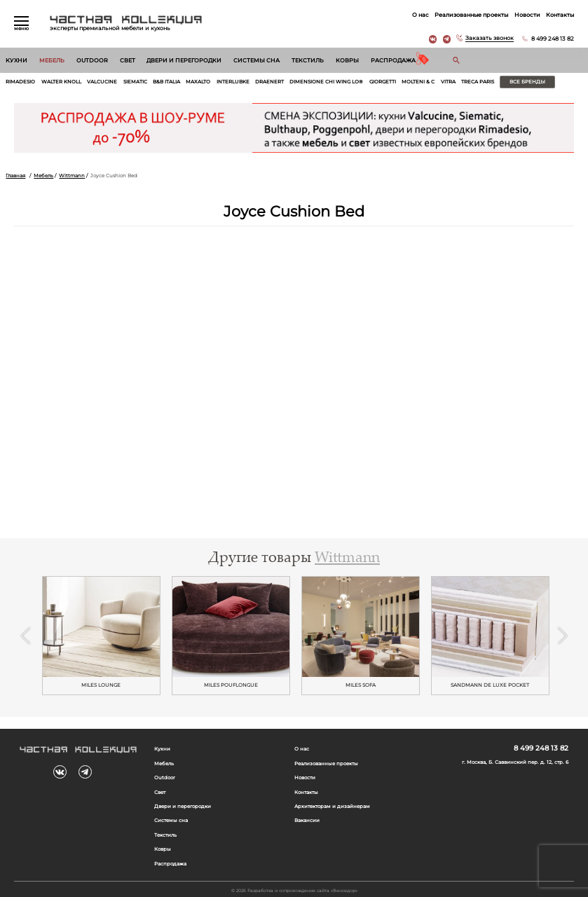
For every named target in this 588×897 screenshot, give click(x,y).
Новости (527, 15)
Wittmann (72, 176)
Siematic (135, 82)
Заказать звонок (490, 39)
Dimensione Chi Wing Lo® (326, 82)
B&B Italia (166, 82)
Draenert (269, 82)
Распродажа (393, 60)
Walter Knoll (61, 82)
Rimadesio (20, 82)
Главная (15, 176)
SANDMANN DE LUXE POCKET (490, 685)
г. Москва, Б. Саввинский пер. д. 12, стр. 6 (515, 762)
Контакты (560, 15)
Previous (26, 636)
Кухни (16, 60)
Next (562, 636)
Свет (128, 60)
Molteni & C (418, 82)
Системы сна (257, 60)
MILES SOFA (361, 685)
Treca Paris (478, 82)
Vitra (448, 82)
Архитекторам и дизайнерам (332, 807)
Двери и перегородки (184, 60)
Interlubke (233, 82)
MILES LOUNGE (101, 685)
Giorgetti (383, 82)
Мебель (52, 60)
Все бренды (527, 82)
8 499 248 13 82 (553, 39)
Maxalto (198, 82)
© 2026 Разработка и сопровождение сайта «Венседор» (294, 890)
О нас (421, 15)
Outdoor (92, 60)
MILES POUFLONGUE (231, 685)
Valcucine (102, 82)
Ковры (347, 60)
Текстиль (308, 60)
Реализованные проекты (471, 15)
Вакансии (307, 821)
